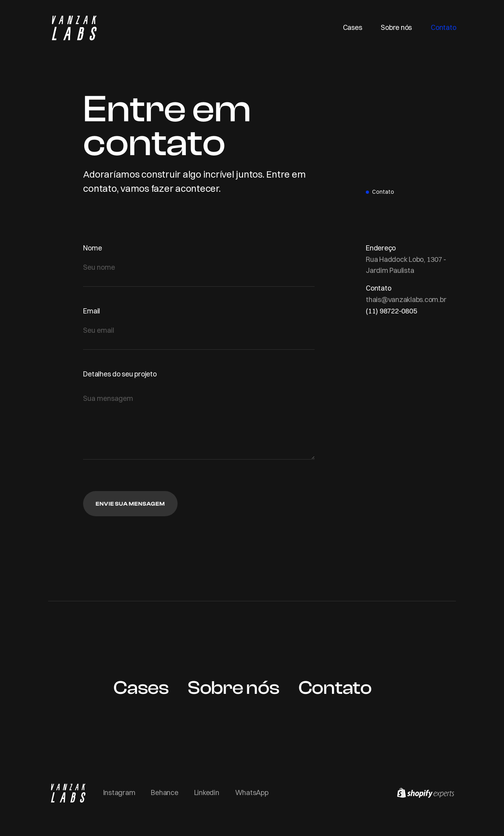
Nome (92, 248)
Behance (164, 792)
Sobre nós (396, 27)
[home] (74, 27)
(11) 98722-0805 (391, 311)
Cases (353, 27)
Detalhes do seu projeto (120, 374)
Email (92, 311)
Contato (443, 27)
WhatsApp (252, 792)
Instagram (119, 792)
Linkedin (207, 792)
